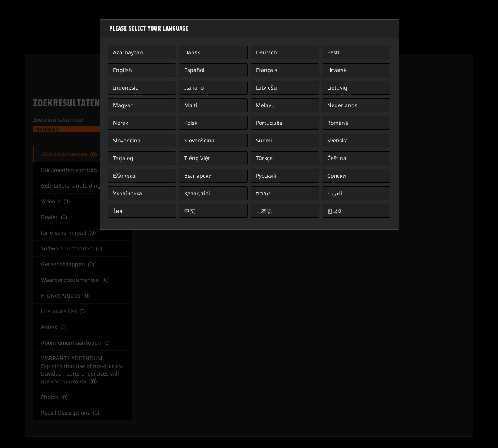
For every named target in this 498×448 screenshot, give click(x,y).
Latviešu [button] (266, 87)
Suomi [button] (264, 140)
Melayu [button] (265, 105)
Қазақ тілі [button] (197, 193)
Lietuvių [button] (337, 87)
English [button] (123, 70)
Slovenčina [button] (127, 140)
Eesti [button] (333, 52)
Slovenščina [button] (199, 140)
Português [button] (269, 123)
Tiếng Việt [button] (197, 158)
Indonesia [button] (126, 87)
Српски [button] (337, 176)
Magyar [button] (123, 105)
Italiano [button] (194, 87)
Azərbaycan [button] (128, 52)
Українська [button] (128, 193)
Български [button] (198, 176)
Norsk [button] (120, 123)
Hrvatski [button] (337, 70)
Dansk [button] (192, 52)
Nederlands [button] (342, 105)
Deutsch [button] (266, 52)
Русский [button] (266, 176)
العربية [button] (335, 193)
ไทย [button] (118, 211)
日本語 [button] (264, 211)
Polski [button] (192, 123)
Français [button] (267, 70)
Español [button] (194, 70)
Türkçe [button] (264, 158)
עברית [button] (263, 193)
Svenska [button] (337, 140)
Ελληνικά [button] (124, 176)
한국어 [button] (335, 211)
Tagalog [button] (123, 158)
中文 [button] (190, 211)
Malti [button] (191, 105)
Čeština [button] (337, 158)
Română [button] (338, 123)
